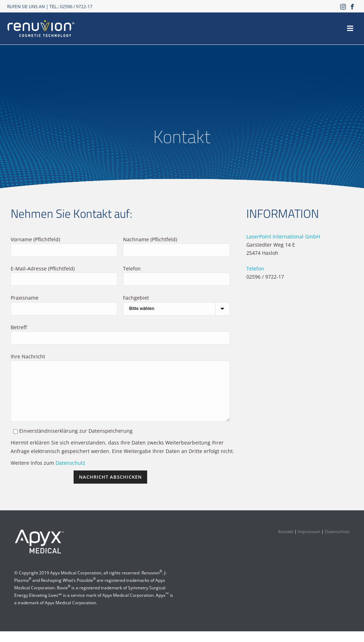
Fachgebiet (136, 298)
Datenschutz (70, 473)
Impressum (309, 542)
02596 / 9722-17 (76, 7)
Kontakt (286, 542)
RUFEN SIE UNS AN (26, 7)
